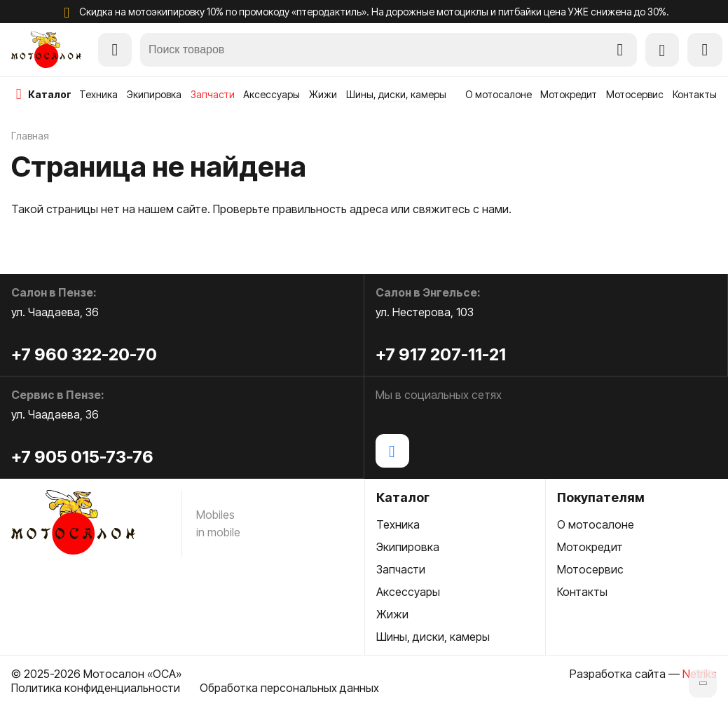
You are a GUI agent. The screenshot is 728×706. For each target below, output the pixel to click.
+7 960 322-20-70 (84, 354)
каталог (50, 94)
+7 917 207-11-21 (441, 354)
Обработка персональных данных (289, 688)
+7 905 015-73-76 (82, 457)
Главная (30, 136)
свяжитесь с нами (461, 209)
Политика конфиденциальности (96, 688)
